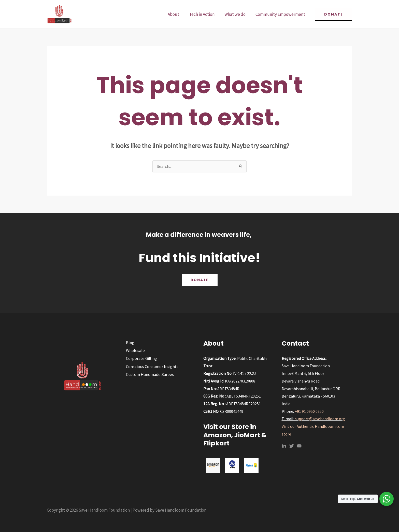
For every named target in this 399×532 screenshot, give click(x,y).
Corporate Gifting (141, 359)
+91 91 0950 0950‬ (309, 412)
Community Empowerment (281, 14)
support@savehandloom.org (320, 419)
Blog (129, 343)
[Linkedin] (284, 446)
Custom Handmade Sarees (149, 375)
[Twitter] (292, 446)
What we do (237, 14)
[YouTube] (299, 446)
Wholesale (135, 351)
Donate (199, 280)
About (178, 14)
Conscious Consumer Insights (152, 367)
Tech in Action (205, 14)
